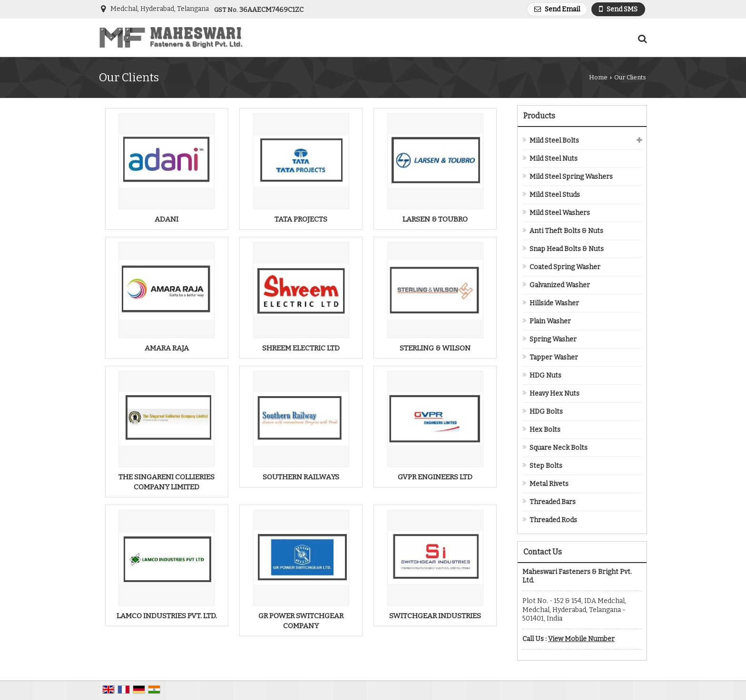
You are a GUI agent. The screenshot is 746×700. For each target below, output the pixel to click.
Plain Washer (550, 321)
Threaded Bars (553, 502)
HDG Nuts (545, 375)
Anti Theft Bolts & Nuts (566, 231)
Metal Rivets (549, 484)
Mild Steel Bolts (554, 141)
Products (539, 116)
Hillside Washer (554, 303)
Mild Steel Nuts (554, 159)
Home (598, 77)
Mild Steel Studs (555, 195)
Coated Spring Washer (565, 267)
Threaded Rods (553, 520)
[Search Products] (641, 39)
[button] (581, 639)
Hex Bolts (545, 430)
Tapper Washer (554, 357)
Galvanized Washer (560, 285)
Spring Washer (553, 339)
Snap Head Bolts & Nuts (567, 249)
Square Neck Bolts (559, 448)
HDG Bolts (546, 412)
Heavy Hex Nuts (555, 394)
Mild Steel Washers (560, 213)
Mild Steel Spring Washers (571, 177)
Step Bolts (546, 466)
